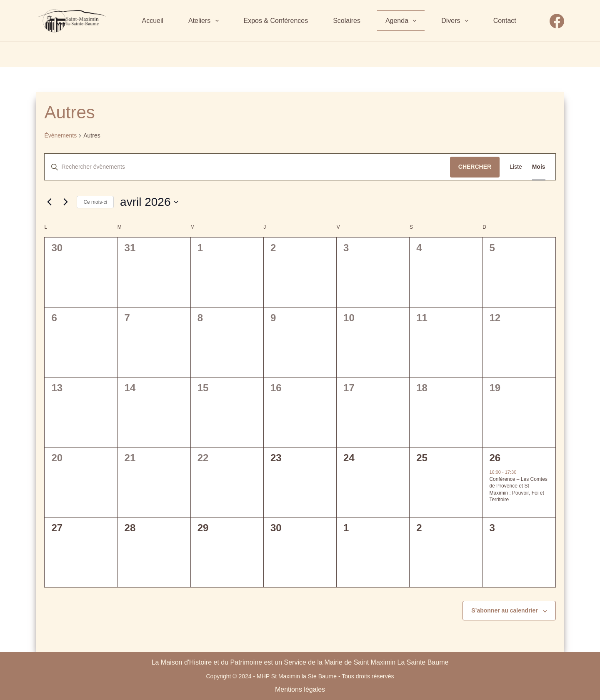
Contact (505, 21)
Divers (456, 21)
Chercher (475, 167)
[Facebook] (557, 21)
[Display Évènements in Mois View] (539, 167)
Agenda (402, 21)
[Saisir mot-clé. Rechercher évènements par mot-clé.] (247, 167)
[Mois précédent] (49, 202)
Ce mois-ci (95, 202)
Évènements (60, 135)
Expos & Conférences (276, 21)
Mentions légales (300, 689)
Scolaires (347, 21)
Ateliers (205, 21)
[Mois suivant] (65, 202)
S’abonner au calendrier (505, 610)
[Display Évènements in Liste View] (516, 167)
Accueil (152, 21)
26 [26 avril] (495, 458)
